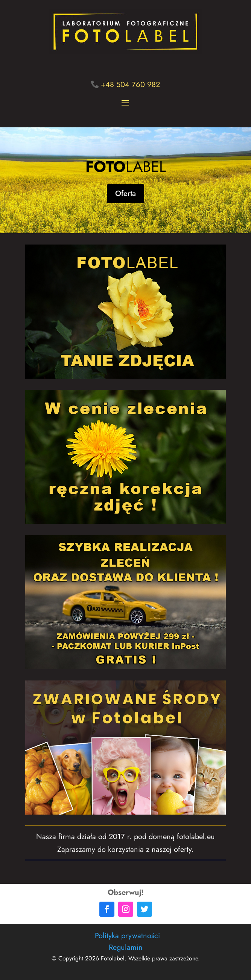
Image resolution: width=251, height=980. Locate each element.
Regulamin (126, 947)
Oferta (125, 193)
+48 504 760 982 (130, 85)
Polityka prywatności (127, 936)
